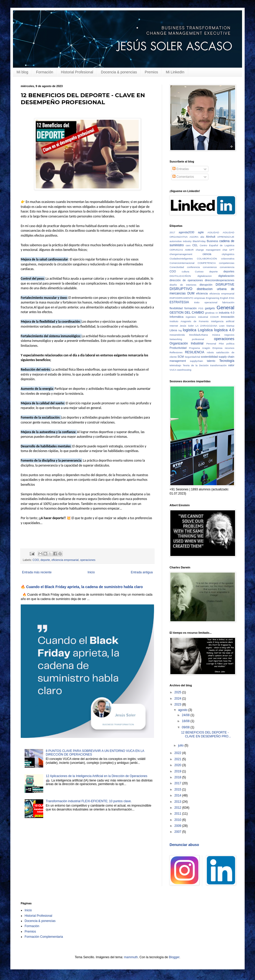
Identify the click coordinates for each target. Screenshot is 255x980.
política (230, 344)
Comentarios (183, 177)
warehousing (184, 370)
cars (188, 245)
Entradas (181, 169)
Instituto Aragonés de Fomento (189, 321)
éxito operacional (206, 302)
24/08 (186, 715)
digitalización (226, 276)
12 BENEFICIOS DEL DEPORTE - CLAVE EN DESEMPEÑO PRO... (206, 734)
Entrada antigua (142, 572)
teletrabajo (175, 365)
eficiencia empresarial (65, 560)
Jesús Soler (187, 326)
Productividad (178, 348)
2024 (178, 699)
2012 (178, 808)
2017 (172, 232)
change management (208, 250)
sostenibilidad (209, 357)
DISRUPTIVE (225, 285)
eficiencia (202, 293)
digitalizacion (205, 276)
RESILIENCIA (195, 352)
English (224, 298)
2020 (178, 765)
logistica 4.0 (224, 330)
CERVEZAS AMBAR (182, 250)
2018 (178, 777)
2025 (178, 692)
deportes (229, 271)
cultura (185, 272)
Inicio (91, 572)
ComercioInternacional (182, 263)
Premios (151, 72)
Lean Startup (227, 326)
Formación (45, 72)
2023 (178, 704)
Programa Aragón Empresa (206, 348)
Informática (176, 317)
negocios (229, 335)
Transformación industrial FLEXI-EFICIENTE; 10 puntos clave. (89, 801)
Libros (173, 330)
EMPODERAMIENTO (181, 298)
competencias (227, 263)
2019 (178, 771)
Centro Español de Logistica (217, 245)
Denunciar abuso (184, 845)
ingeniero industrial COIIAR (202, 317)
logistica (190, 330)
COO (36, 560)
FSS (201, 308)
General (225, 308)
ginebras (210, 313)
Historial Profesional (77, 72)
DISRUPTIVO (181, 289)
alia (202, 237)
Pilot (221, 344)
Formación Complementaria (44, 937)
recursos (229, 348)
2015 (178, 789)
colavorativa (228, 259)
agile (201, 232)
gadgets (210, 308)
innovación (228, 317)
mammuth (131, 957)
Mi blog (22, 72)
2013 (178, 802)
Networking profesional (187, 339)
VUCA (173, 370)
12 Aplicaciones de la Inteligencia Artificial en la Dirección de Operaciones (97, 776)
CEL (195, 245)
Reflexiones (176, 352)
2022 (178, 753)
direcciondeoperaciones (220, 280)
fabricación (228, 302)
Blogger (174, 957)
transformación (218, 365)
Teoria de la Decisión (196, 365)
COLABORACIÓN (207, 259)
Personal (211, 344)
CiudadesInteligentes (181, 259)
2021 (178, 759)
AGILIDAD (213, 232)
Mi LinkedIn (175, 72)
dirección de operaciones (186, 280)
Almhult (211, 237)
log (180, 330)
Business (213, 241)
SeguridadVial (192, 357)
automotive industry (181, 241)
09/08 (186, 727)
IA (217, 313)
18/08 (186, 721)
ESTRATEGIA (179, 302)
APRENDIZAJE (226, 237)
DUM (191, 293)
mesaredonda (177, 335)
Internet (174, 326)
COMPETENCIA (207, 263)
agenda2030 (186, 232)
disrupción (206, 285)
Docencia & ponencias (119, 72)
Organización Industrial (187, 343)
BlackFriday (199, 241)
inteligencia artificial (223, 321)
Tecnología (227, 361)
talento (211, 361)
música (216, 335)
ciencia (207, 254)
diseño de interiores (183, 285)
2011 (178, 814)
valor (231, 365)
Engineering (213, 298)
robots (210, 352)
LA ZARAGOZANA (206, 326)
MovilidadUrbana (199, 335)
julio (181, 745)
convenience (210, 267)
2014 (178, 795)
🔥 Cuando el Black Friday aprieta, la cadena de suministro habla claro (82, 587)
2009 (178, 826)
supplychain (196, 361)
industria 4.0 (227, 313)
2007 (178, 832)
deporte (45, 560)
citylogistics (228, 254)
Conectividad (177, 267)
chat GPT (228, 250)
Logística (205, 330)
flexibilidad (176, 308)
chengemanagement (181, 254)
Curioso (199, 272)
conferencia (193, 267)
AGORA (194, 237)
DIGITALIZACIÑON (180, 276)
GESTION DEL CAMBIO (187, 313)
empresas (200, 298)
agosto (183, 710)
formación (190, 308)
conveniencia (227, 267)
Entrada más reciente (37, 572)
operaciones (88, 560)
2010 (178, 820)
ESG (232, 298)
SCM (181, 357)
